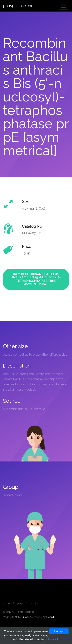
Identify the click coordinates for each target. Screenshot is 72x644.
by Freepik (49, 617)
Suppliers (18, 603)
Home (6, 603)
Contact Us (32, 603)
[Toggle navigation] (64, 6)
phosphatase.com (19, 6)
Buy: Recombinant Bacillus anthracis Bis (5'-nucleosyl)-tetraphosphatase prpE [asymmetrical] (36, 279)
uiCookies (27, 617)
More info (54, 639)
